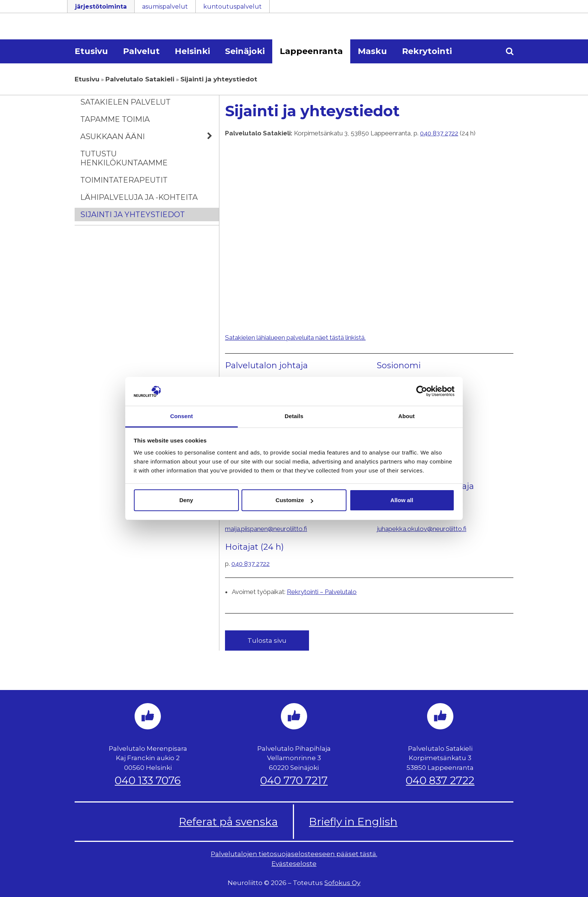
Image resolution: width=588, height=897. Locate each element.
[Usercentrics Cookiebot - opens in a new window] (422, 391)
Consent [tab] (182, 416)
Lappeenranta (311, 51)
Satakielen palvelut (125, 102)
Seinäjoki (245, 51)
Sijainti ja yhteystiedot (133, 214)
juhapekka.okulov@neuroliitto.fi (422, 529)
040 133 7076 (148, 780)
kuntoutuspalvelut (232, 7)
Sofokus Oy (342, 883)
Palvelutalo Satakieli (140, 79)
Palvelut (141, 51)
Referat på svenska (228, 822)
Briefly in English (353, 822)
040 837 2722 (439, 133)
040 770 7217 (294, 780)
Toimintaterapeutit (124, 180)
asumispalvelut (165, 7)
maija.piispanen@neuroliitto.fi (266, 529)
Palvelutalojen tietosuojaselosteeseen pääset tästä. (294, 854)
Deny (186, 500)
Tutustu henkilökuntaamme (124, 158)
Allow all (402, 500)
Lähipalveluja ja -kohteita (139, 197)
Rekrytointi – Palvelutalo (322, 592)
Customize (294, 500)
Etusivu (91, 51)
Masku (372, 51)
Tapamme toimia (115, 119)
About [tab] (406, 416)
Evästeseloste (294, 864)
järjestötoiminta (101, 7)
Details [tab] (294, 416)
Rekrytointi (427, 51)
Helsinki (192, 51)
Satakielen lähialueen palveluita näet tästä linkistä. (295, 337)
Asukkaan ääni (150, 136)
